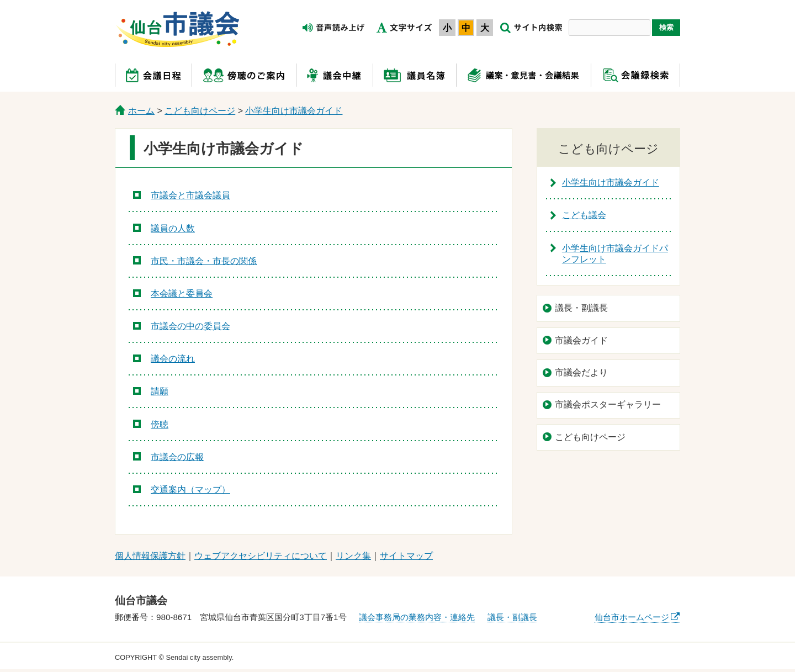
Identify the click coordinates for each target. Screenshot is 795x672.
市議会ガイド (581, 340)
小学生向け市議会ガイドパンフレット (615, 254)
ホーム (141, 111)
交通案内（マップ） (190, 490)
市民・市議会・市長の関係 (204, 261)
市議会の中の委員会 (190, 326)
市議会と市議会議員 (190, 195)
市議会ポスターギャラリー (608, 404)
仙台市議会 (178, 29)
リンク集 (353, 556)
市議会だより (581, 372)
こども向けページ (200, 111)
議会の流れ (173, 359)
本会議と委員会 (182, 293)
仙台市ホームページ (632, 617)
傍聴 (160, 424)
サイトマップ (406, 556)
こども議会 (584, 215)
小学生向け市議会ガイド (294, 111)
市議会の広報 (177, 457)
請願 (160, 391)
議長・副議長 (581, 308)
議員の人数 (173, 228)
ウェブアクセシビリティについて (261, 556)
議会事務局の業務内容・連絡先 (417, 617)
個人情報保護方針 (150, 556)
